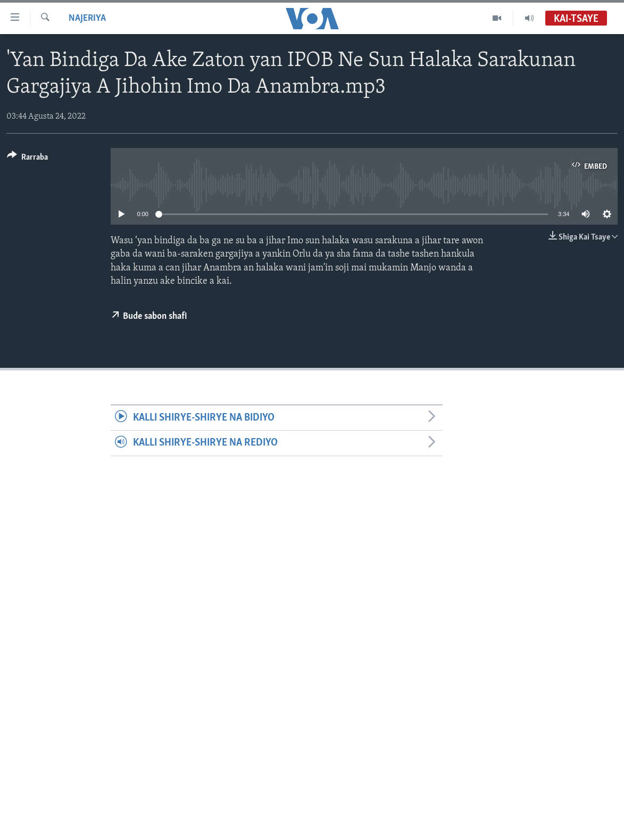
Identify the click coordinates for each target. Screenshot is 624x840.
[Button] (27, 159)
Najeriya (87, 18)
